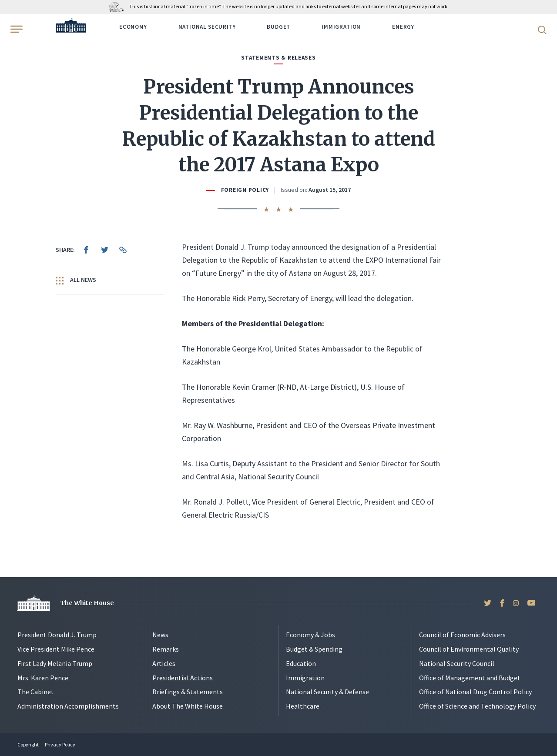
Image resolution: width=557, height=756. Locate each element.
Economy (133, 27)
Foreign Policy (245, 190)
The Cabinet (36, 692)
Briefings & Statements (188, 692)
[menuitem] (86, 250)
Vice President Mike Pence (56, 649)
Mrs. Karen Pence (43, 678)
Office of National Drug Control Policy (475, 692)
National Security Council (457, 663)
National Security (207, 27)
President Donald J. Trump (57, 635)
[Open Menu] (16, 29)
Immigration (341, 27)
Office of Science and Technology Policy (477, 706)
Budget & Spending (314, 649)
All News (76, 280)
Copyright (28, 744)
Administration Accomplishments (68, 706)
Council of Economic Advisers (462, 635)
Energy (403, 27)
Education (301, 663)
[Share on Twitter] (104, 250)
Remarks (166, 649)
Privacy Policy (60, 744)
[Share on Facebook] (86, 250)
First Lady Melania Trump (55, 663)
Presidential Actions (183, 678)
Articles (164, 663)
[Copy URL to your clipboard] (123, 250)
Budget (278, 27)
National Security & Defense (327, 692)
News (160, 635)
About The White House (188, 706)
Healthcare (303, 706)
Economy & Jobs (310, 635)
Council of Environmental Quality (469, 649)
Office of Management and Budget (470, 678)
